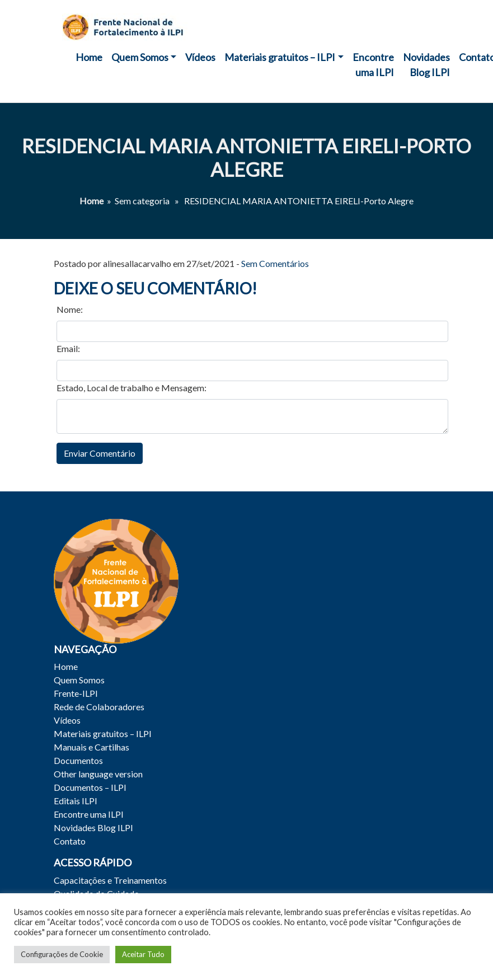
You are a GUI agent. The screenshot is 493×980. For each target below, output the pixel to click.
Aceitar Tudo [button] (143, 954)
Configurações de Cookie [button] (62, 954)
